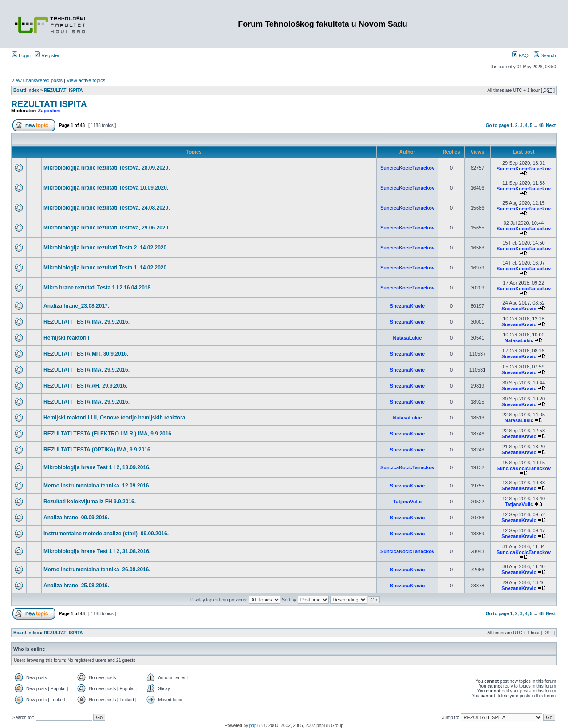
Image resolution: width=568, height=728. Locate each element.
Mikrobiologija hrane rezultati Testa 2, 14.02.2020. (106, 248)
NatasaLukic (408, 338)
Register (47, 55)
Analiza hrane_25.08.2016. (76, 586)
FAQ (520, 55)
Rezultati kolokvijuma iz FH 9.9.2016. (90, 502)
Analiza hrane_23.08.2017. (76, 306)
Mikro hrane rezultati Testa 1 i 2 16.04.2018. (98, 288)
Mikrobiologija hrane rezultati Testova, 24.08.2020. (107, 208)
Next (551, 125)
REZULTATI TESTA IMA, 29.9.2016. (87, 322)
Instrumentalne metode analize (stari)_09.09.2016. (106, 534)
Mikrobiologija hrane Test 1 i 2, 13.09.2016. (97, 467)
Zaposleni (49, 111)
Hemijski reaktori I (66, 338)
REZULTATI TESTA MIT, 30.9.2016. (86, 354)
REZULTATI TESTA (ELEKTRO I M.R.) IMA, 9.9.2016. (108, 434)
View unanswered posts (37, 80)
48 (541, 125)
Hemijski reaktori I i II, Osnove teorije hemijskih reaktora (114, 418)
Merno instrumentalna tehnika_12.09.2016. (97, 486)
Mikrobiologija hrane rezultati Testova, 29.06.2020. (107, 228)
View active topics (86, 80)
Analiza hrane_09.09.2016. (76, 518)
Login (21, 55)
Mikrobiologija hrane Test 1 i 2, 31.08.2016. (97, 551)
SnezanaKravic (407, 306)
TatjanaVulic (407, 502)
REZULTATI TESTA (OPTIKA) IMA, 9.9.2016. (98, 450)
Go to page (497, 125)
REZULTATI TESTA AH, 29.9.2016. (85, 386)
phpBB (256, 726)
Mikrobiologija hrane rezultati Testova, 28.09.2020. (107, 168)
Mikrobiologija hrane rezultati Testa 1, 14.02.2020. (106, 268)
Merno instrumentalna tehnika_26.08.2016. (97, 570)
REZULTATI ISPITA (63, 90)
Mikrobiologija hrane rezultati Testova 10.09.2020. (106, 188)
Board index (26, 90)
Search (545, 55)
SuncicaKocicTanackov (407, 168)
